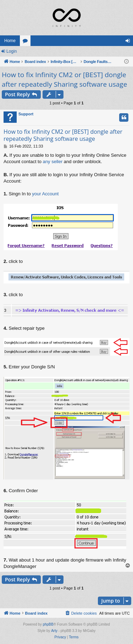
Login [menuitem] (129, 42)
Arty (54, 631)
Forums (27, 42)
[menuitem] (81, 613)
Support (26, 114)
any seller (53, 162)
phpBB (48, 624)
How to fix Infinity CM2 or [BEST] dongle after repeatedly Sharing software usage (64, 79)
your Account (45, 194)
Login (12, 51)
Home (10, 41)
